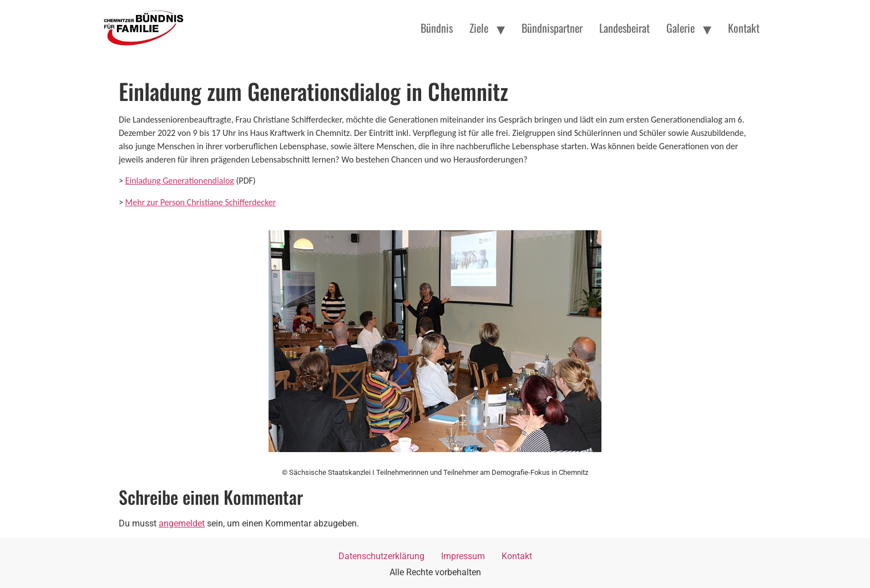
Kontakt (744, 28)
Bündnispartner (552, 28)
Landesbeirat (624, 28)
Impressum (463, 556)
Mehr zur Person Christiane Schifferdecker (201, 202)
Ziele (479, 28)
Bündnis (437, 28)
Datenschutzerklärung (381, 556)
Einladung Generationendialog (180, 181)
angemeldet (182, 523)
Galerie (681, 28)
